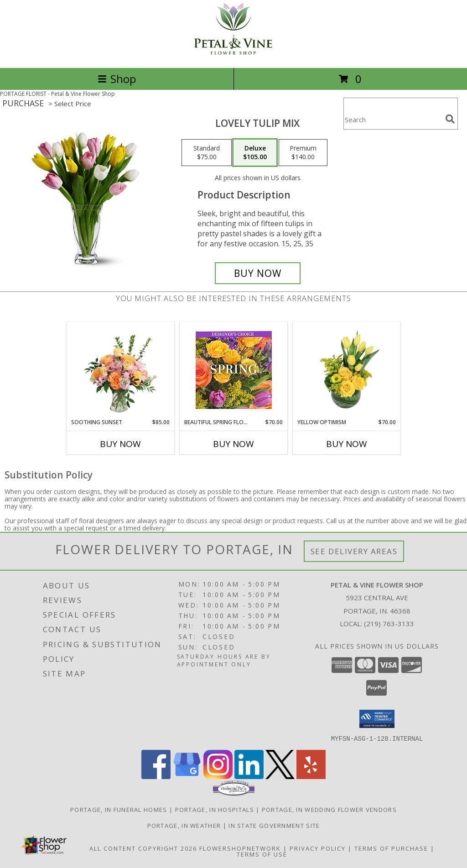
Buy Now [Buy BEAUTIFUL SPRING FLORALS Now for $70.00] (233, 444)
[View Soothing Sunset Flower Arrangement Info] (121, 370)
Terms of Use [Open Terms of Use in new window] (262, 854)
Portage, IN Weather (184, 825)
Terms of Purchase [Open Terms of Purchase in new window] (391, 848)
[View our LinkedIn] (249, 776)
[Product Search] (393, 119)
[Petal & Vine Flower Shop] (233, 55)
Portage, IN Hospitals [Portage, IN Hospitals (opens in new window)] (215, 809)
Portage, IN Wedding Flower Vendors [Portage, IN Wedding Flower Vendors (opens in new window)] (329, 809)
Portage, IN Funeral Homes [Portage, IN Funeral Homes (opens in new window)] (119, 809)
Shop (117, 79)
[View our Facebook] (156, 776)
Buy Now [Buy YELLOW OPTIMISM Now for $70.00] (347, 444)
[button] (377, 719)
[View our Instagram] (218, 776)
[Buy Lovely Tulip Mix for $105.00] (258, 273)
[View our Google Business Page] (187, 776)
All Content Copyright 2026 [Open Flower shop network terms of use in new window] (143, 848)
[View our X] (280, 776)
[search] (450, 119)
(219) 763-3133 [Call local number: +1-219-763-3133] (389, 624)
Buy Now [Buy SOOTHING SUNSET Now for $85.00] (120, 444)
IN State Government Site (274, 825)
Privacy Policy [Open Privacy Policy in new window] (318, 848)
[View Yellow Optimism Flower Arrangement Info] (347, 370)
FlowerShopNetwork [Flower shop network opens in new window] (240, 848)
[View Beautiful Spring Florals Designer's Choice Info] (234, 370)
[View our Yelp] (311, 776)
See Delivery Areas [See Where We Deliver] (354, 551)
